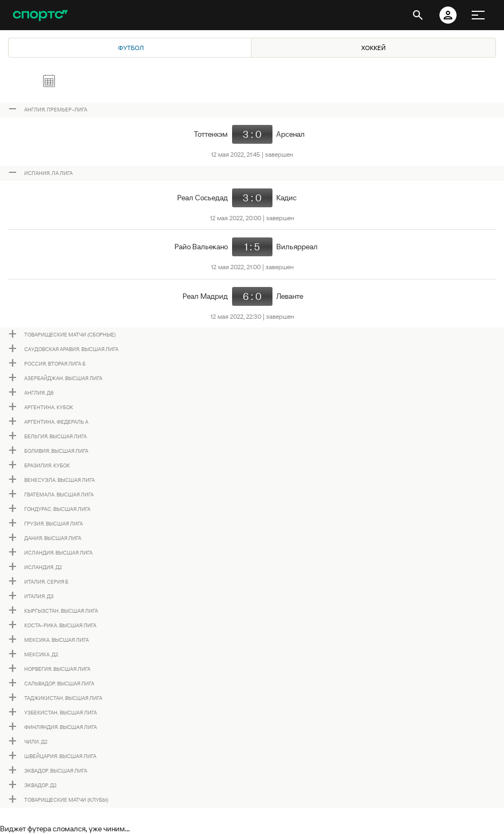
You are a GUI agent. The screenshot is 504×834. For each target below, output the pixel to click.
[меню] (478, 15)
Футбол (131, 48)
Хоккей (373, 48)
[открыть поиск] (418, 15)
